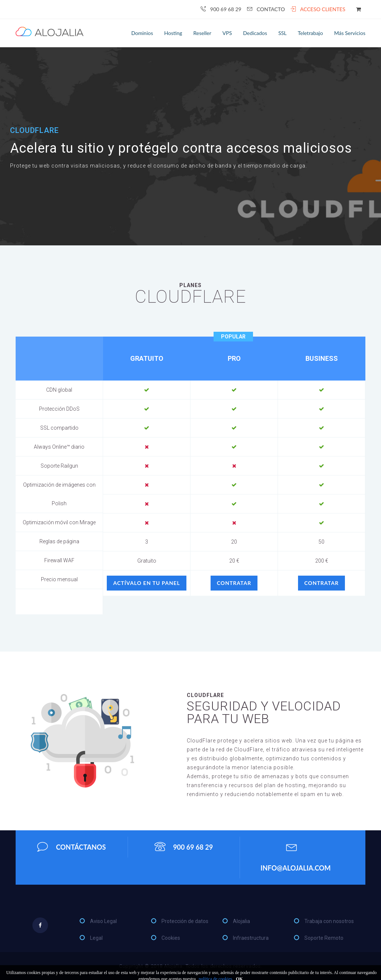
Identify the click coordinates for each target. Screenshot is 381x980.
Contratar (234, 583)
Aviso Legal (103, 921)
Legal (96, 938)
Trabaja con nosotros (329, 921)
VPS (227, 33)
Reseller (202, 33)
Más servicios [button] (350, 33)
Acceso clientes (318, 9)
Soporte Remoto (324, 938)
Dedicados (255, 33)
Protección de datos (185, 921)
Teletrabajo (310, 33)
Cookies (171, 938)
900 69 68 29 (221, 9)
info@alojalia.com (296, 855)
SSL (282, 33)
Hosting (173, 33)
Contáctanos (71, 847)
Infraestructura (251, 938)
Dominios (142, 33)
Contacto (266, 9)
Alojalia (241, 921)
